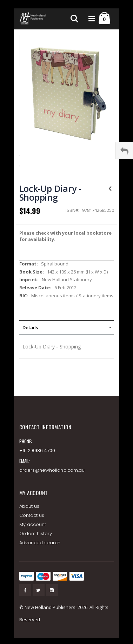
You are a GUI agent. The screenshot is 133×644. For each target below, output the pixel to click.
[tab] (67, 327)
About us (29, 506)
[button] (67, 160)
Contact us (32, 515)
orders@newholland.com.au (52, 470)
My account (33, 524)
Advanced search (40, 543)
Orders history (36, 534)
